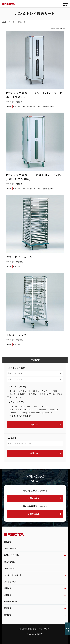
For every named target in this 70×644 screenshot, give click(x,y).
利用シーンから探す (12, 555)
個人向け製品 (9, 562)
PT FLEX (43, 407)
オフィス (50, 394)
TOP (4, 22)
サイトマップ (44, 629)
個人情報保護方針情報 (28, 629)
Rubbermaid (39, 410)
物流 (59, 394)
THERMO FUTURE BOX (19, 416)
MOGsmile (24, 407)
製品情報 (8, 542)
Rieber (21, 413)
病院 (54, 391)
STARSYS (53, 410)
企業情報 (8, 595)
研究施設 (31, 394)
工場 (40, 394)
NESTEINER (14, 410)
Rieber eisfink (34, 413)
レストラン (22, 391)
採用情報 (8, 615)
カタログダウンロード (13, 575)
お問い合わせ (34, 498)
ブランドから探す (11, 549)
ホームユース (14, 397)
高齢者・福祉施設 (16, 394)
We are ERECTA (11, 602)
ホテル (11, 391)
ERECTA (12, 407)
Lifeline (12, 413)
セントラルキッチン (39, 391)
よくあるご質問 (10, 582)
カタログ (67, 629)
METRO (27, 410)
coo (34, 407)
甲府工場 (8, 608)
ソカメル (48, 413)
